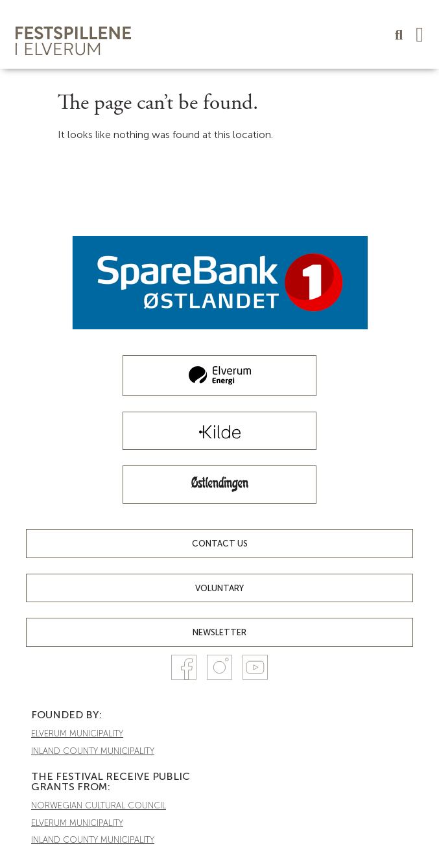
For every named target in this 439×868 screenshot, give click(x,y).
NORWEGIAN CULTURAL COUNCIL (99, 805)
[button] (420, 34)
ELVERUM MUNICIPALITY (77, 733)
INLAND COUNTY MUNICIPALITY (93, 751)
